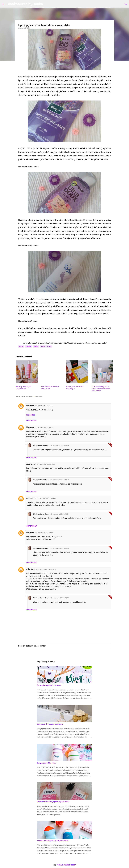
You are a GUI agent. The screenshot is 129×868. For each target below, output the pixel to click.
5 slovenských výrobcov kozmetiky (50, 724)
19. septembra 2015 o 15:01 (47, 569)
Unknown (30, 406)
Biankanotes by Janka (25, 4)
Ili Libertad (31, 415)
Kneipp (36, 346)
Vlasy (49, 346)
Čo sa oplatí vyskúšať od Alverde (49, 685)
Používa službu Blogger (64, 865)
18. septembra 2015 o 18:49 (59, 446)
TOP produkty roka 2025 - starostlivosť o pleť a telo (101, 389)
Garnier (28, 346)
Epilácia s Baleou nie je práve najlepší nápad (53, 802)
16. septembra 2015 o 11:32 (46, 464)
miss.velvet (31, 498)
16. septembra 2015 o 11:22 (44, 427)
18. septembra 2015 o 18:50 (59, 480)
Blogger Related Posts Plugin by (29, 396)
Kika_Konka (31, 569)
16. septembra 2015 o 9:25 (44, 406)
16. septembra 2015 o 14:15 (46, 498)
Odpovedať (32, 421)
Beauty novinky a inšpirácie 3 (24, 388)
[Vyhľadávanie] (126, 4)
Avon (21, 346)
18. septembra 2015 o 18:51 (59, 514)
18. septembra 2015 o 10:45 (44, 533)
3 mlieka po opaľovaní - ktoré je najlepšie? (53, 841)
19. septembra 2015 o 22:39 (59, 598)
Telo (43, 346)
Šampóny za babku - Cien (46, 763)
